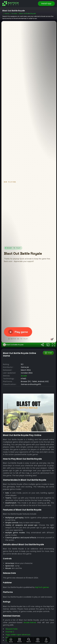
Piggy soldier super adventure (18, 622)
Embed (48, 340)
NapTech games (42, 575)
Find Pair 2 (10, 619)
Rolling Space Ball (13, 625)
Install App (46, 4)
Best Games (29, 636)
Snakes (9, 628)
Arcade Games (30, 610)
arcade (24, 363)
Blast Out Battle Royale (13, 332)
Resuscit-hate (12, 616)
